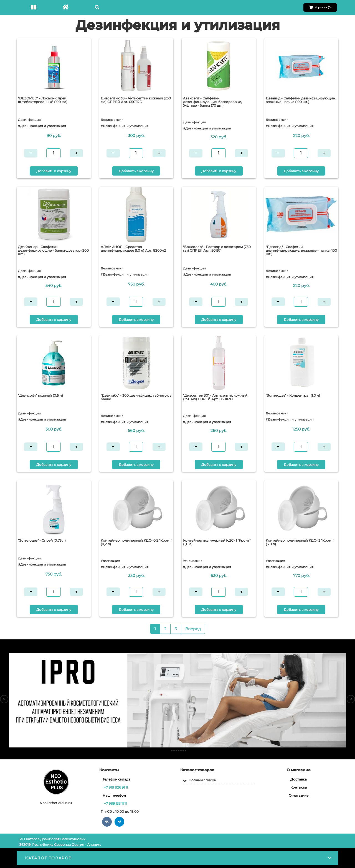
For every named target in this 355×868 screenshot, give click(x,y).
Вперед (193, 629)
